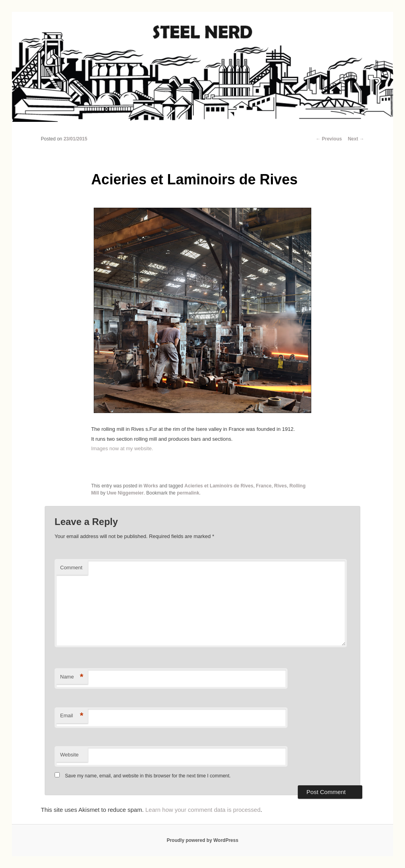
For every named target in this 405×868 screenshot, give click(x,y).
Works (151, 486)
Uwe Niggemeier (125, 493)
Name (72, 677)
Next (356, 139)
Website (69, 755)
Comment (71, 568)
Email (72, 716)
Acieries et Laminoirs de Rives (219, 486)
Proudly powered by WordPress (202, 840)
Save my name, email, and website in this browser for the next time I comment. (148, 776)
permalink (188, 493)
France (264, 486)
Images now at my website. (122, 448)
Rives (280, 486)
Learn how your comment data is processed (203, 810)
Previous (329, 139)
